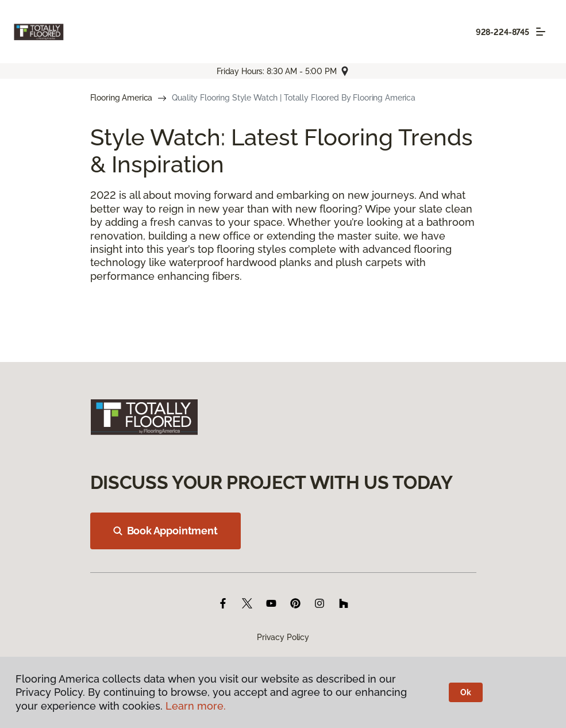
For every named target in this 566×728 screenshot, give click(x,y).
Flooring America (122, 98)
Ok (466, 692)
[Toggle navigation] (541, 32)
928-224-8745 (503, 32)
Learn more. (196, 706)
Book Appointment (165, 531)
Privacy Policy (283, 637)
